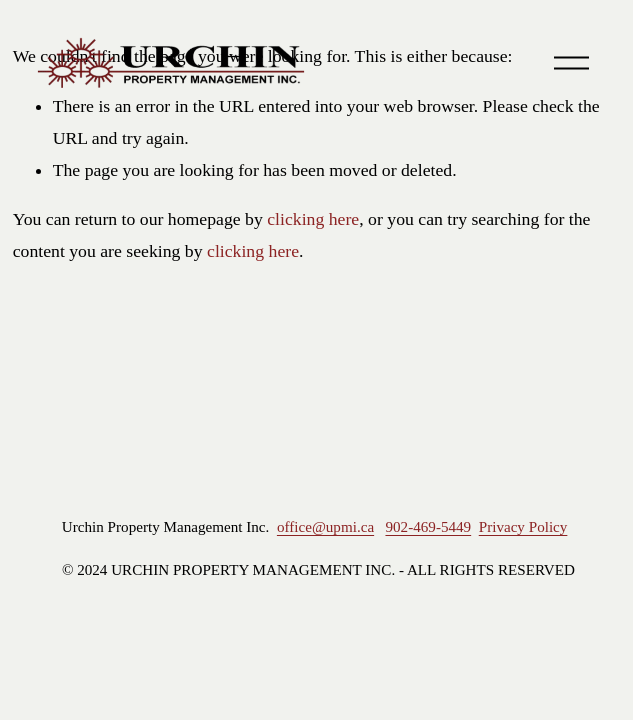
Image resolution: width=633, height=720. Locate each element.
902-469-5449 (428, 527)
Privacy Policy (523, 527)
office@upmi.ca (325, 527)
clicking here (313, 219)
